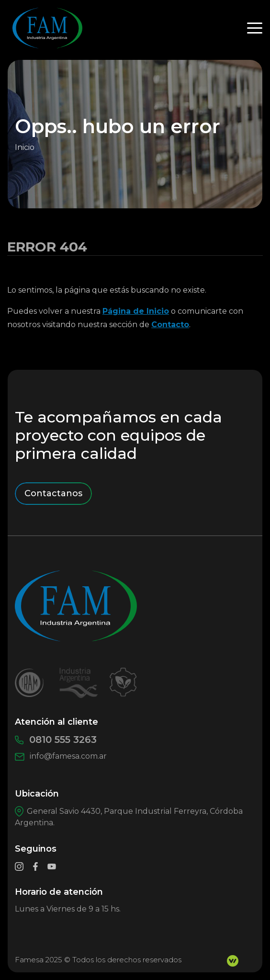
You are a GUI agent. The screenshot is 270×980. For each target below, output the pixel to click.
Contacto (170, 325)
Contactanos (53, 493)
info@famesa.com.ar (61, 756)
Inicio (25, 147)
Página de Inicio (136, 311)
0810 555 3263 (56, 740)
